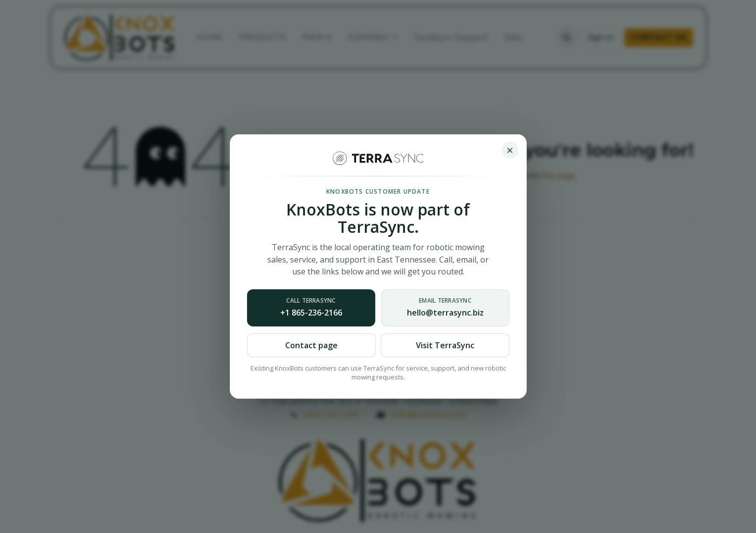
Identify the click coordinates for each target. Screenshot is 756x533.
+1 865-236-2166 (311, 307)
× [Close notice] (510, 150)
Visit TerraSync (445, 345)
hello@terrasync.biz (445, 307)
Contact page (311, 345)
